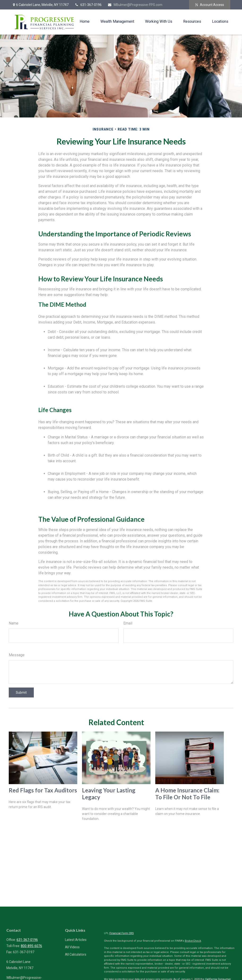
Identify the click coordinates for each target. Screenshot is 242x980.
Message (17, 655)
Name (14, 623)
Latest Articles (76, 940)
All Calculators (76, 954)
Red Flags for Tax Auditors (43, 790)
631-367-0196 (88, 5)
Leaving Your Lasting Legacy (109, 794)
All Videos (72, 947)
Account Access (210, 5)
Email (128, 623)
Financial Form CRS (122, 933)
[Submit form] (21, 692)
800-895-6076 (31, 946)
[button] (85, 21)
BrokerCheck (193, 941)
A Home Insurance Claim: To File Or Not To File (187, 794)
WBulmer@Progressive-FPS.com (135, 5)
